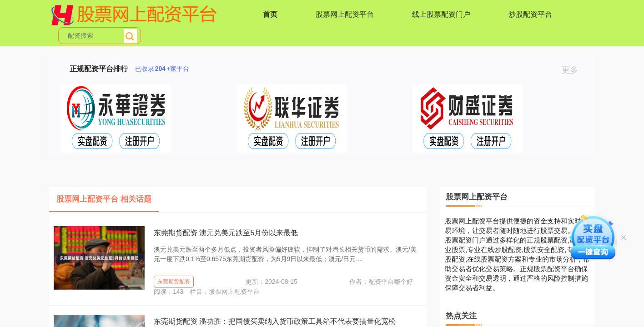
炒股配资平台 (530, 14)
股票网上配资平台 (345, 14)
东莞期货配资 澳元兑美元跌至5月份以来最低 (226, 233)
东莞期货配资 (174, 282)
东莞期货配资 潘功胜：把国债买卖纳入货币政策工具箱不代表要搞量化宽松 (275, 321)
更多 (574, 70)
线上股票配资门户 (441, 14)
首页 (270, 14)
